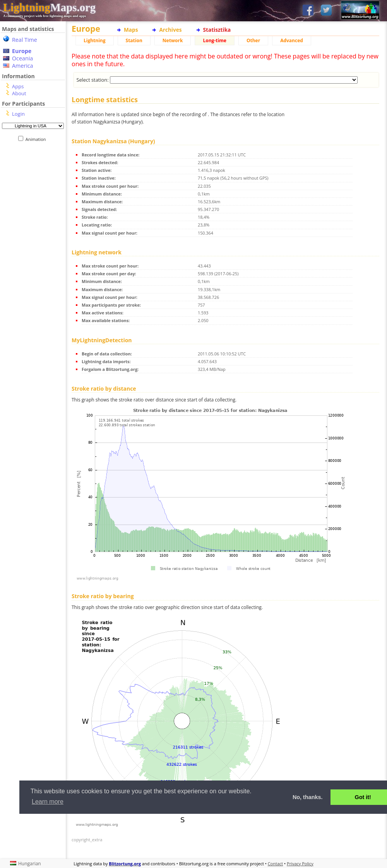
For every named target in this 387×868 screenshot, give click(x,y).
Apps (18, 86)
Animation (37, 139)
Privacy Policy (300, 864)
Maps (131, 30)
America (23, 66)
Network (173, 40)
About (19, 93)
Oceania (22, 58)
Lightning (95, 40)
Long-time (214, 40)
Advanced (292, 40)
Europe (22, 51)
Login (18, 114)
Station (134, 40)
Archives (170, 30)
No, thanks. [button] (308, 797)
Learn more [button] (48, 802)
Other (253, 40)
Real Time (25, 40)
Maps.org (49, 7)
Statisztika (217, 30)
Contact (276, 864)
